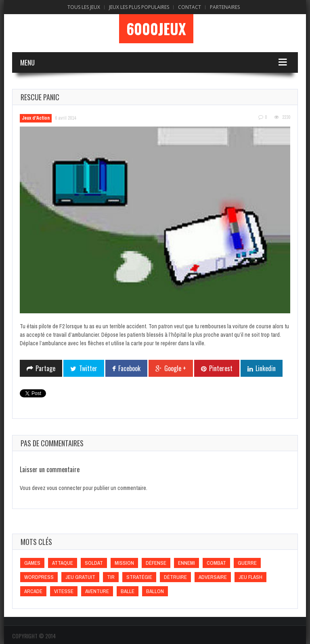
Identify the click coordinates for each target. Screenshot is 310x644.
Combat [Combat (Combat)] (216, 563)
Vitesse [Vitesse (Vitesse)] (64, 591)
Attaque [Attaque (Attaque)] (63, 563)
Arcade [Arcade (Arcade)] (33, 591)
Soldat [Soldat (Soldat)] (94, 563)
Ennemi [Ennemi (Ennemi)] (186, 563)
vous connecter (64, 488)
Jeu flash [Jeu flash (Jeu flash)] (250, 577)
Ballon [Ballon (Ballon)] (155, 591)
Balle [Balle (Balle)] (128, 591)
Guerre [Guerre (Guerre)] (247, 563)
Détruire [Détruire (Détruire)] (175, 577)
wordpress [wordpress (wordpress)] (39, 577)
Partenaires (225, 7)
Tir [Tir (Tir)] (111, 577)
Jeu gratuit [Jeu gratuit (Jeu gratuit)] (80, 577)
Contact (190, 7)
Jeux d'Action (36, 118)
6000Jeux (156, 29)
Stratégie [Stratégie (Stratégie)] (139, 577)
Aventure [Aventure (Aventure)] (97, 591)
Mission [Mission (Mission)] (124, 563)
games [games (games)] (32, 563)
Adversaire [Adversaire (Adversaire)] (213, 577)
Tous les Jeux (84, 7)
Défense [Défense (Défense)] (156, 563)
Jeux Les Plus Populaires (139, 7)
